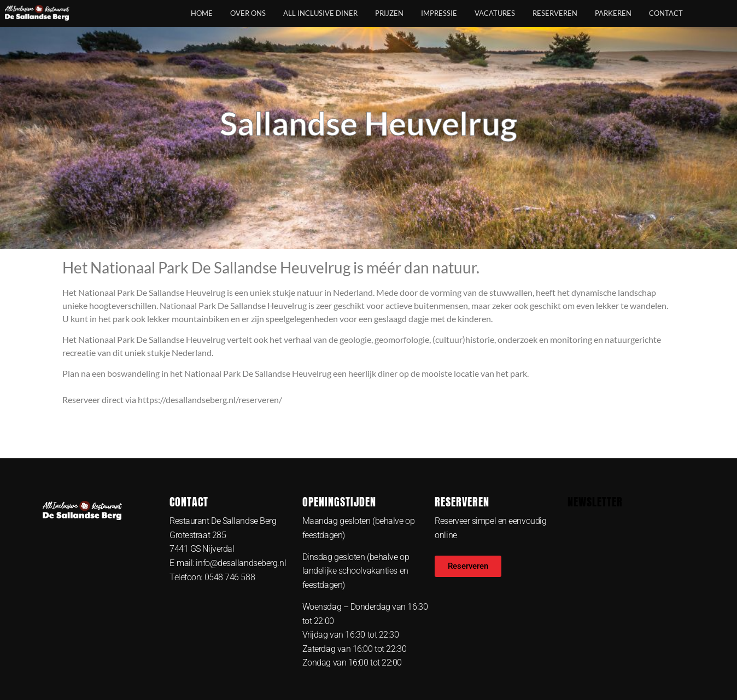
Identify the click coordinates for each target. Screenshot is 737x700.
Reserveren (555, 13)
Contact (666, 13)
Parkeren (613, 13)
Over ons (248, 13)
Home (202, 13)
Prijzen (389, 13)
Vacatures (495, 13)
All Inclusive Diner (320, 13)
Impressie (439, 13)
